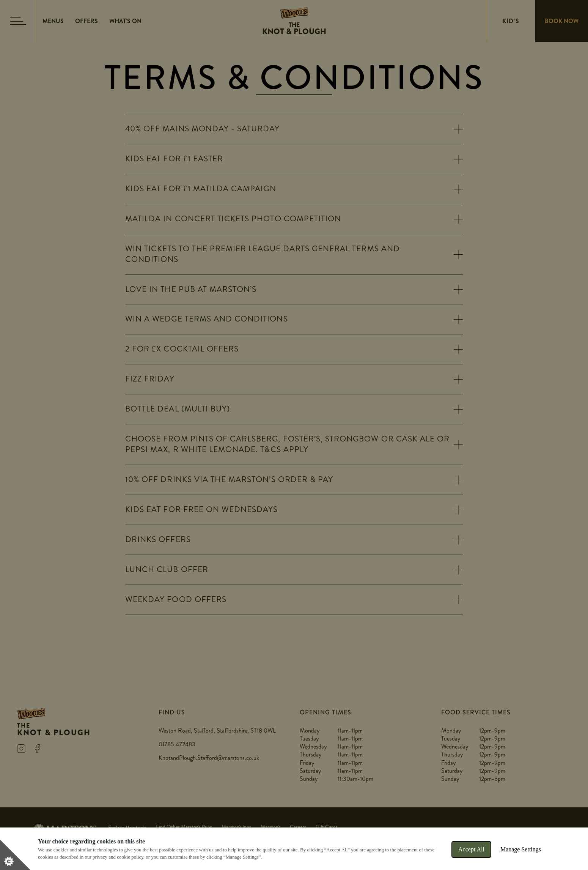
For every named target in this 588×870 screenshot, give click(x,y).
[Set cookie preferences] (15, 855)
